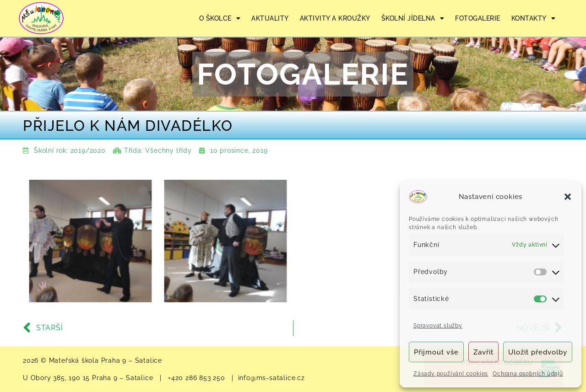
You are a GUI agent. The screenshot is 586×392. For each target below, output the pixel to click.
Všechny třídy (168, 150)
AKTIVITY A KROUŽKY (335, 18)
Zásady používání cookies (451, 374)
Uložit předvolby (538, 352)
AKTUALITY (270, 18)
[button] (568, 197)
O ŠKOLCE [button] (220, 18)
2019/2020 (88, 150)
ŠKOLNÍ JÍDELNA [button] (413, 18)
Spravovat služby (438, 326)
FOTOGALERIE (478, 18)
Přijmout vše (436, 352)
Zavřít (483, 352)
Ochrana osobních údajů (528, 374)
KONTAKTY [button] (534, 18)
